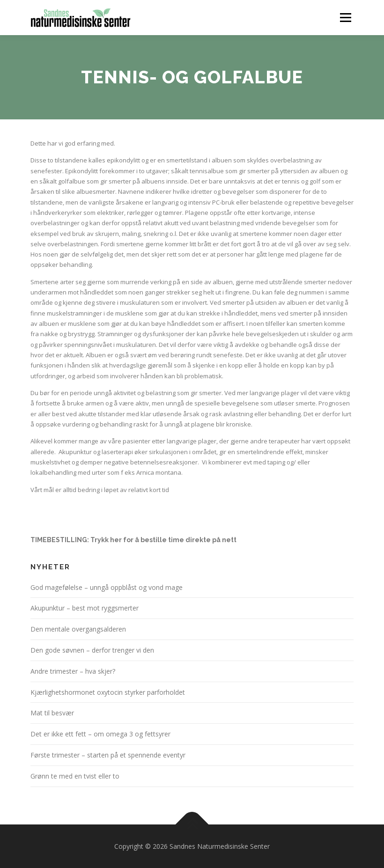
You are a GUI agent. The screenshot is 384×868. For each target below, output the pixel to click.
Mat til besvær (52, 713)
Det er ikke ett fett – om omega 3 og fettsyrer (100, 734)
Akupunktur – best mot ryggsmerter (85, 608)
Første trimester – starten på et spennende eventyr (108, 755)
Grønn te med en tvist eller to (75, 776)
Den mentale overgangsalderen (78, 629)
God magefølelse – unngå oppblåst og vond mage (107, 587)
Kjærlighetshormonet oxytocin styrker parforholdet (108, 692)
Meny (345, 17)
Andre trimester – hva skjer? (73, 671)
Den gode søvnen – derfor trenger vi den (92, 650)
